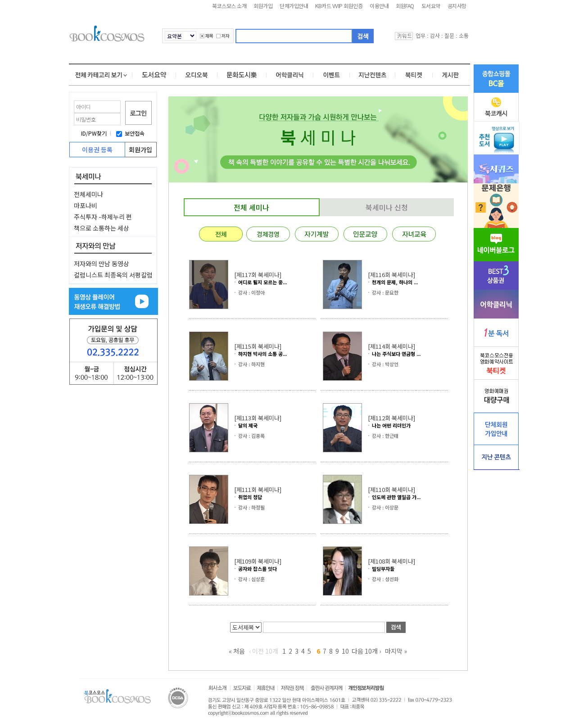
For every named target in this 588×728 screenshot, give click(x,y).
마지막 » (396, 651)
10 (345, 651)
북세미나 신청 (387, 207)
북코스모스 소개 (229, 6)
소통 (464, 35)
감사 (435, 35)
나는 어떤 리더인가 (391, 425)
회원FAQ (405, 6)
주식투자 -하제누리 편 (103, 217)
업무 (421, 35)
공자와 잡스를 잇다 (258, 569)
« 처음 (237, 651)
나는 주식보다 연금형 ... (396, 354)
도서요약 (431, 6)
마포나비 (86, 205)
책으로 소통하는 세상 (102, 228)
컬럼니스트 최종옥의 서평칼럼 (113, 275)
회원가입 (263, 6)
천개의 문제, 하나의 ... (395, 282)
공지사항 (457, 6)
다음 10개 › (366, 651)
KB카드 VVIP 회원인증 (339, 6)
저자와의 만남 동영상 (102, 264)
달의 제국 (248, 425)
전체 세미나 (251, 207)
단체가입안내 (294, 6)
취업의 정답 (250, 497)
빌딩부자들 (383, 569)
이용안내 (379, 6)
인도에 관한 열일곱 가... (396, 497)
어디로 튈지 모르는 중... (262, 282)
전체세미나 (88, 194)
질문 (449, 35)
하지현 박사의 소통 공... (262, 354)
